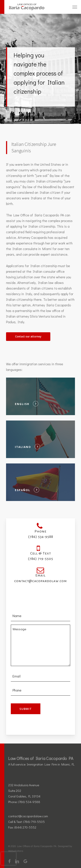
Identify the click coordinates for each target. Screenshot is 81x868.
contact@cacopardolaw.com (28, 816)
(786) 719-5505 (34, 822)
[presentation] (8, 859)
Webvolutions (16, 851)
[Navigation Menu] (75, 7)
